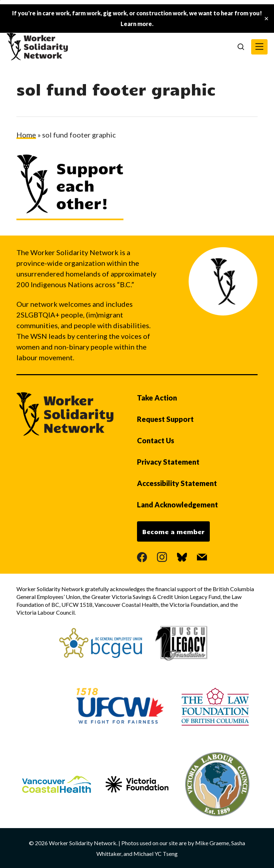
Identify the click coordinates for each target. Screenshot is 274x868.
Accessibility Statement (177, 483)
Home (26, 135)
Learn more (136, 24)
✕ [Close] (266, 19)
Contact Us (156, 440)
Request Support (165, 419)
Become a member (173, 532)
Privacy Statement (168, 462)
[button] (259, 47)
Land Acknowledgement (177, 505)
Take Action (157, 398)
